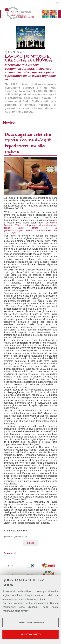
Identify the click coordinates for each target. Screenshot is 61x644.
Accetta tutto (31, 634)
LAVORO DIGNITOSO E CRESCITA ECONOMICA (28, 58)
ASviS (11, 52)
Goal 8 (21, 52)
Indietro (31, 543)
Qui (4, 603)
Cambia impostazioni (30, 622)
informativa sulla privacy (15, 611)
